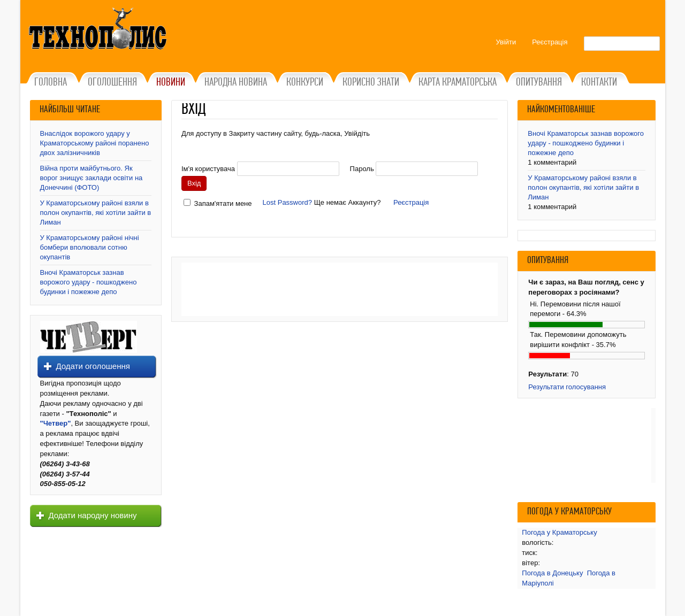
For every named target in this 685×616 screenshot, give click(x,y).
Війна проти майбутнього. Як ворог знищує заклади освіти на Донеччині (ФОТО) (92, 178)
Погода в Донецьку (552, 573)
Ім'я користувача (208, 169)
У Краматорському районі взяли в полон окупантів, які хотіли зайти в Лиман (96, 213)
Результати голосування (567, 387)
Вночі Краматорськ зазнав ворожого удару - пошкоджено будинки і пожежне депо (89, 282)
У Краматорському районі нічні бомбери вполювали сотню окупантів (90, 247)
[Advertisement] (340, 289)
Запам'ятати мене (223, 203)
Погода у (559, 532)
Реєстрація (411, 202)
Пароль (362, 169)
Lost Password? (288, 202)
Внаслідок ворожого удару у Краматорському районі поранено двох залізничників (95, 143)
